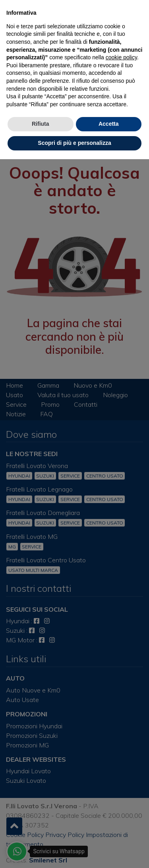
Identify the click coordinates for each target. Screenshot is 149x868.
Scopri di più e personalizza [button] (74, 143)
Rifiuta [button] (41, 124)
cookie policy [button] (121, 57)
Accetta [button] (109, 124)
